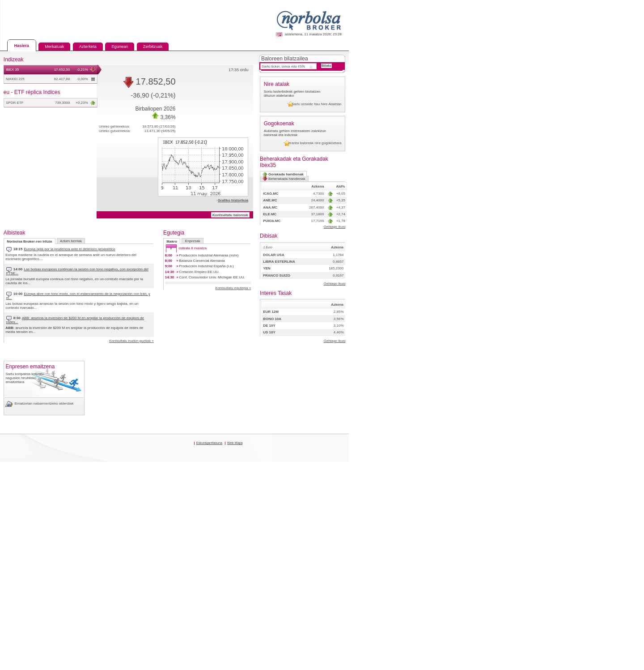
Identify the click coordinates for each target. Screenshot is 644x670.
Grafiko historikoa (434, 170)
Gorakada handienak (515, 244)
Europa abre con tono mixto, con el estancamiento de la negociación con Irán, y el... (137, 303)
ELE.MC (494, 297)
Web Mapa (437, 642)
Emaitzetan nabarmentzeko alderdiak (63, 585)
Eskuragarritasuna (398, 642)
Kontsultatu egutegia (436, 314)
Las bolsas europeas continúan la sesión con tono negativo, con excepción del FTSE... (140, 278)
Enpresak (345, 241)
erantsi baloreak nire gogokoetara (591, 206)
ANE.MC (495, 276)
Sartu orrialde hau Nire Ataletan (594, 145)
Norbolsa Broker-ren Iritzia (45, 242)
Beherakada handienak (584, 243)
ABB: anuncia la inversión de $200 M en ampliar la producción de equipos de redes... (136, 328)
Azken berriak (107, 241)
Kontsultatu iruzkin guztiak (250, 350)
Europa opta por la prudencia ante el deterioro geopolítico (106, 253)
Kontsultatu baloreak (433, 202)
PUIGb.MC (498, 308)
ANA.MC (495, 287)
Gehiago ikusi (621, 316)
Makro (314, 242)
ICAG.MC (496, 265)
